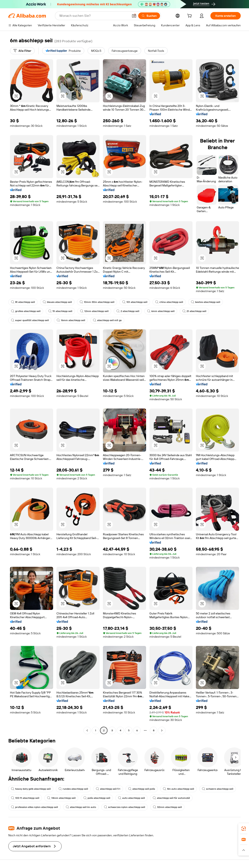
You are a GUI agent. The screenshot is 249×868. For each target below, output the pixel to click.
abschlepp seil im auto (81, 807)
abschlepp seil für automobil (171, 798)
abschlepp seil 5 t (108, 789)
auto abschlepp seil (131, 798)
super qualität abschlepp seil (30, 320)
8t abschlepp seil (23, 302)
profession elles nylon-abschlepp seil (34, 807)
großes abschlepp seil (26, 311)
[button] (134, 16)
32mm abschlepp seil (167, 807)
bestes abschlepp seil (206, 302)
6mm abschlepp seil (161, 311)
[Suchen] (149, 16)
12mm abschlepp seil (94, 311)
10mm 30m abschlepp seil (97, 302)
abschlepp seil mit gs (107, 320)
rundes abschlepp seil (73, 789)
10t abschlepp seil (135, 302)
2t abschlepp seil (194, 311)
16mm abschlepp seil (71, 320)
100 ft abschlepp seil (25, 798)
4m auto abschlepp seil (178, 789)
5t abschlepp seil (60, 311)
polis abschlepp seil (97, 798)
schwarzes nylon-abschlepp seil (124, 807)
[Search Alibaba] (94, 16)
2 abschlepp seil (128, 311)
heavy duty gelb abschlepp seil (31, 789)
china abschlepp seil (169, 302)
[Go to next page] (162, 730)
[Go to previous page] (87, 730)
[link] (244, 829)
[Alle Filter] (22, 51)
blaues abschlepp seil (57, 302)
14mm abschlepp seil (61, 798)
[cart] (190, 16)
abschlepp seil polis (142, 789)
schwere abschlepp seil (218, 789)
